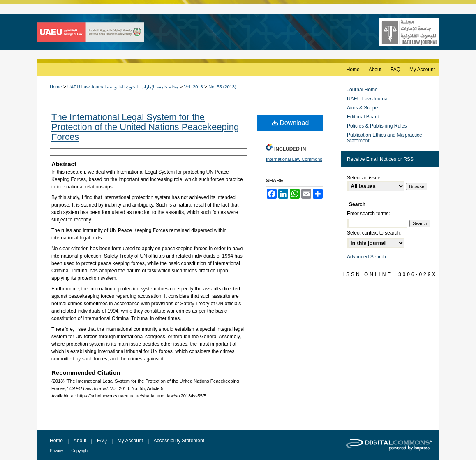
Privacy (57, 451)
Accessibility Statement (179, 441)
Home (56, 87)
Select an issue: (364, 178)
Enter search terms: (369, 214)
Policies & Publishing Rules (377, 126)
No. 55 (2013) (222, 87)
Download (290, 123)
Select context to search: (374, 233)
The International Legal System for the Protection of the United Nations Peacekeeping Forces (145, 127)
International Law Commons (294, 159)
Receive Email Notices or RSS (380, 159)
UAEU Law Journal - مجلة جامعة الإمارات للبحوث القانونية (123, 87)
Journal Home (362, 90)
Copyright (80, 451)
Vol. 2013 (194, 87)
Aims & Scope (362, 108)
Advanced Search (366, 257)
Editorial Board (363, 117)
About (80, 441)
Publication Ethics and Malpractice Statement (385, 138)
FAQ (102, 441)
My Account (130, 441)
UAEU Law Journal (368, 99)
